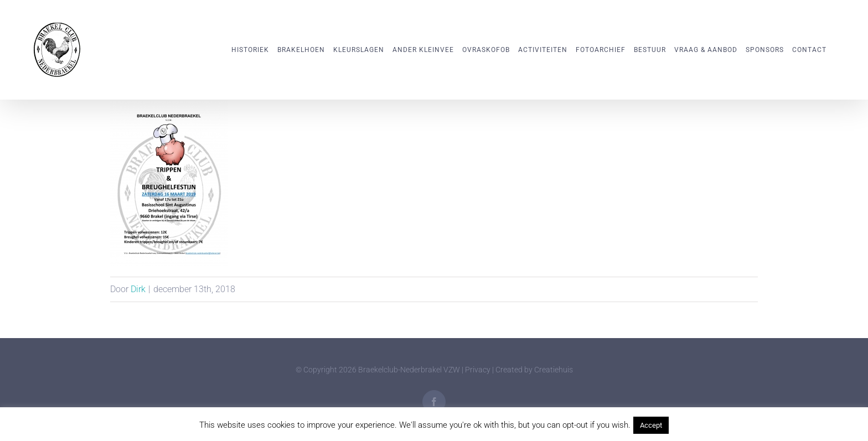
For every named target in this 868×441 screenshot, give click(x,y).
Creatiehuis (554, 370)
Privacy (478, 370)
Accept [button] (651, 425)
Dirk (138, 289)
